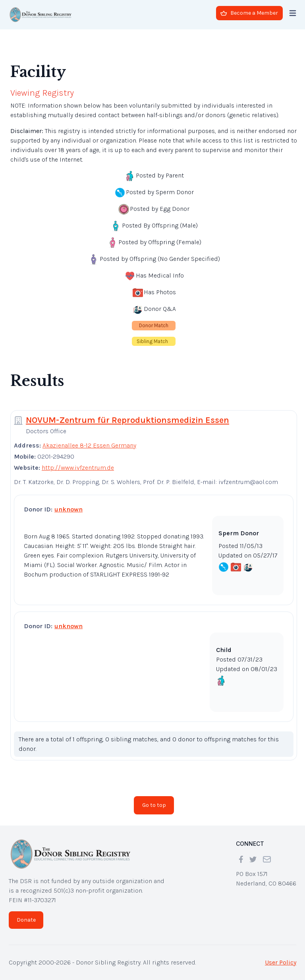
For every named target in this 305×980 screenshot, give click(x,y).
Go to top (154, 805)
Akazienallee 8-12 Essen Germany (89, 445)
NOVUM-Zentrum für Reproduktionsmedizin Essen (127, 420)
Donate (26, 920)
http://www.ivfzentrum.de (78, 468)
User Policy (281, 962)
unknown (69, 509)
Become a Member (249, 13)
